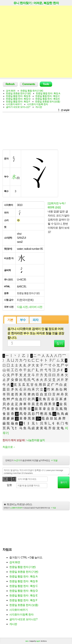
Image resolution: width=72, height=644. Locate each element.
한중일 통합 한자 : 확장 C (47, 96)
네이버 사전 (35, 307)
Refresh (10, 84)
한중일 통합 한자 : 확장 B (18, 96)
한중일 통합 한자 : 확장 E (47, 99)
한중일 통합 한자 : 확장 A (48, 93)
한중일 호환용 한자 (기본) (18, 93)
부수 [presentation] (23, 320)
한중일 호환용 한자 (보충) (48, 102)
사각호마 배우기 (14, 104)
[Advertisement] (36, 42)
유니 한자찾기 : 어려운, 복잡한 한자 (36, 3)
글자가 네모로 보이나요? (18, 107)
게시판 (39, 107)
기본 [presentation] (10, 320)
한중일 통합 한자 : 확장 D (18, 99)
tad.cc (27, 641)
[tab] (10, 320)
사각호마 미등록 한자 (37, 104)
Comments (29, 84)
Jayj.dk (38, 641)
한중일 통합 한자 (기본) (32, 91)
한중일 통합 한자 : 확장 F (18, 102)
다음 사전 (22, 307)
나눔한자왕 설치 (36, 440)
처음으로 (9, 447)
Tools (46, 84)
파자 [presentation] (35, 320)
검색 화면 (11, 91)
